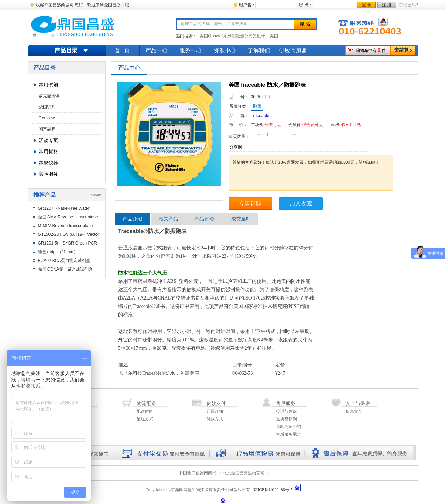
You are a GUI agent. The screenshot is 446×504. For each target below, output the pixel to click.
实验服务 (48, 174)
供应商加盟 (293, 50)
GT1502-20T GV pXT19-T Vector (69, 234)
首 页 (122, 50)
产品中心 (156, 50)
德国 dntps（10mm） (58, 252)
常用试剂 (48, 85)
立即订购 (250, 204)
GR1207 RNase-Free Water (64, 208)
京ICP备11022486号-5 (273, 490)
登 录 (366, 5)
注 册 (387, 5)
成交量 (240, 219)
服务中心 (191, 50)
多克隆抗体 (49, 96)
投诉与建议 (286, 411)
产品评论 (204, 219)
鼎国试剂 (47, 107)
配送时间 (145, 411)
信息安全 (354, 411)
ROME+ (96, 195)
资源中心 (225, 50)
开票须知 (215, 411)
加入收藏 (301, 204)
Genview (47, 118)
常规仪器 (48, 163)
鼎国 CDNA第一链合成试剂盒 (65, 269)
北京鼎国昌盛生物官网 (244, 473)
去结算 (401, 50)
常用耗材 (48, 152)
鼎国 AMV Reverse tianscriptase (68, 217)
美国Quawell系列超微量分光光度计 (232, 36)
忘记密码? (409, 5)
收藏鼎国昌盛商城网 (55, 5)
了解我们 (259, 50)
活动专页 (48, 140)
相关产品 (168, 219)
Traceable (260, 116)
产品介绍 (132, 219)
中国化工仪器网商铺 (198, 473)
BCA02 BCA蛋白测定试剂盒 (64, 261)
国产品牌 (47, 129)
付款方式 (215, 419)
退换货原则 (286, 419)
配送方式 (145, 419)
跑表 (257, 106)
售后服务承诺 (289, 434)
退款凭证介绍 (289, 427)
